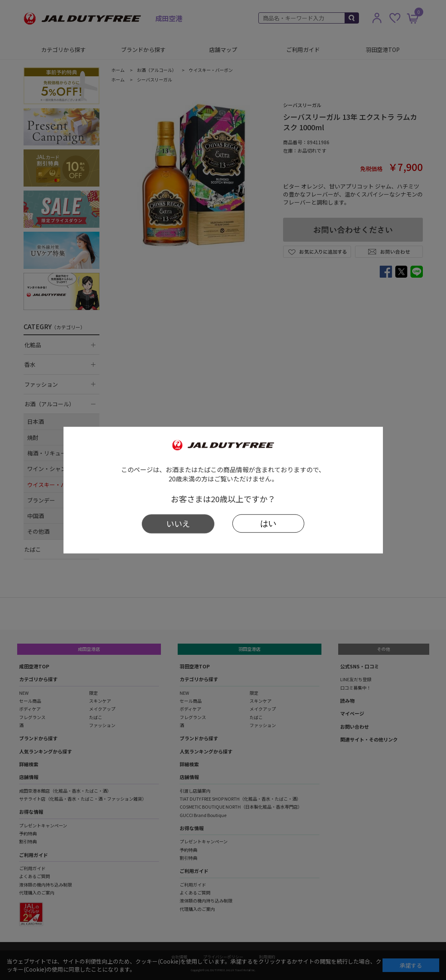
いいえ (178, 524)
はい (268, 523)
